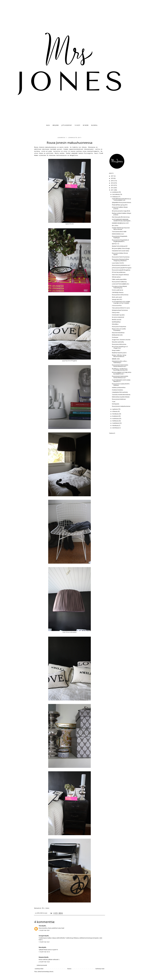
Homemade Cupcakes (118, 315)
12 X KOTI (77, 125)
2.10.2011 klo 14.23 (44, 962)
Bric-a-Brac (115, 225)
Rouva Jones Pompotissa (119, 327)
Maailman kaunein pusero (119, 353)
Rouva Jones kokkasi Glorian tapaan (120, 254)
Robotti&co (115, 324)
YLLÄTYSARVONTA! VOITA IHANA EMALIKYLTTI (121, 381)
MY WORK (86, 125)
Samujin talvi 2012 (117, 299)
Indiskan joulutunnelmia (119, 388)
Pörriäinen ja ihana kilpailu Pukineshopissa (119, 287)
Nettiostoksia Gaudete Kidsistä (121, 397)
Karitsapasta (116, 404)
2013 (112, 185)
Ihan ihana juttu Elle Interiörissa (121, 217)
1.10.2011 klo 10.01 (44, 930)
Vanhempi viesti (100, 969)
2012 (112, 188)
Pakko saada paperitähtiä (119, 279)
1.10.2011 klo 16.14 (44, 952)
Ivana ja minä (116, 312)
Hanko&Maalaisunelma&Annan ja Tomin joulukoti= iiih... (121, 199)
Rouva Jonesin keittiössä (119, 399)
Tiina (40, 926)
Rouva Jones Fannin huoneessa (121, 257)
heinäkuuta (116, 414)
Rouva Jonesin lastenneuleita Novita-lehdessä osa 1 (120, 377)
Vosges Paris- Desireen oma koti (121, 340)
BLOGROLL (94, 125)
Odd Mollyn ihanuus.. (118, 292)
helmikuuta (116, 426)
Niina (40, 947)
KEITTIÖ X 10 (115, 244)
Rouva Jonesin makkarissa (119, 282)
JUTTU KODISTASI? (67, 125)
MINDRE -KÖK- (116, 359)
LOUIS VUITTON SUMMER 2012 (121, 284)
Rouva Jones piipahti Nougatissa (121, 270)
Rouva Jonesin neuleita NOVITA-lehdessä (121, 385)
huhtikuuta (115, 421)
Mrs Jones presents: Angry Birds (121, 211)
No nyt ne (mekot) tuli (118, 317)
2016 (112, 178)
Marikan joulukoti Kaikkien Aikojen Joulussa (122, 214)
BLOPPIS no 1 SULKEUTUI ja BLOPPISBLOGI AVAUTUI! (120, 369)
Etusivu (69, 969)
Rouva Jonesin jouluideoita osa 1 (121, 265)
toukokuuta (116, 419)
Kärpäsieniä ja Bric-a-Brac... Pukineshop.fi (120, 362)
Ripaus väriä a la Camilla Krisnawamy (119, 330)
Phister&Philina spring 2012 (120, 205)
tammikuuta (116, 428)
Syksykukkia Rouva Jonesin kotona (121, 202)
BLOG (48, 125)
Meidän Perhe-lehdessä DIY (120, 246)
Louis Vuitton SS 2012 (118, 263)
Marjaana (41, 957)
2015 (112, 181)
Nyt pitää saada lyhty (118, 342)
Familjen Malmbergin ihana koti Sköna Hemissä (121, 228)
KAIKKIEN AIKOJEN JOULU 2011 (120, 223)
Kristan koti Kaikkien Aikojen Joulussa (120, 208)
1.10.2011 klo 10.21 (44, 942)
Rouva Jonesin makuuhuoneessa (121, 406)
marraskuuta (116, 194)
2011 (112, 190)
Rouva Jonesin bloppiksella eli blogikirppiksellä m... (120, 241)
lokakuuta (115, 197)
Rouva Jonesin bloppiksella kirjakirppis (120, 237)
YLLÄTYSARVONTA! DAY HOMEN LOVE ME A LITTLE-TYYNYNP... (121, 302)
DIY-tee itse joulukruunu (119, 272)
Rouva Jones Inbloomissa (119, 344)
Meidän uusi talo (117, 320)
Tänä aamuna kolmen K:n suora (121, 308)
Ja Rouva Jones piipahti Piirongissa (122, 268)
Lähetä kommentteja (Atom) (45, 972)
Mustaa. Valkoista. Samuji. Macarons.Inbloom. (119, 356)
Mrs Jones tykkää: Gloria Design (121, 248)
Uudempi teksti (39, 969)
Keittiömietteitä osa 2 (118, 234)
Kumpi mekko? (116, 350)
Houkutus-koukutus (117, 390)
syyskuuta (115, 409)
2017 (112, 176)
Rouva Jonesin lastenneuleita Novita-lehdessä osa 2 (120, 366)
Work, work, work (117, 297)
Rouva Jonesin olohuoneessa (120, 295)
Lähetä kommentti (42, 965)
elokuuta (115, 411)
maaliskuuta (116, 423)
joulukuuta (115, 192)
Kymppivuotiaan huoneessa (120, 310)
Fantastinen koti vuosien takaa (120, 251)
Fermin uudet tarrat (117, 290)
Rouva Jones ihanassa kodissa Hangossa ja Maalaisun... (120, 260)
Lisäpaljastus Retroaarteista (120, 392)
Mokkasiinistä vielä (117, 335)
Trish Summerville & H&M (119, 232)
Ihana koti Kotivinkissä (118, 333)
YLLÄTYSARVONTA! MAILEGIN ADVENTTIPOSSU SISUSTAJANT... (122, 220)
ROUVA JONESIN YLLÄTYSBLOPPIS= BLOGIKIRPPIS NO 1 (122, 373)
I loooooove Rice (117, 306)
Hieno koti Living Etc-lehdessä (120, 275)
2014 (112, 183)
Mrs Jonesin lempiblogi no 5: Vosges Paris (120, 347)
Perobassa (115, 337)
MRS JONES (56, 125)
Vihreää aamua (116, 277)
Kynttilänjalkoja (116, 322)
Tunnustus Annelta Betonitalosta (121, 395)
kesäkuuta (115, 416)
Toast (114, 402)
